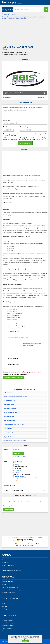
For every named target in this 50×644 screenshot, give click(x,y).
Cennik (4, 631)
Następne (41, 97)
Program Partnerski (7, 582)
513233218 (18, 472)
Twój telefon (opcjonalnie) (27, 127)
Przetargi (4, 609)
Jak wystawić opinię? (8, 626)
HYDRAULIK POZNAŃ (10, 421)
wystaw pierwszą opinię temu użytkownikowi (28, 502)
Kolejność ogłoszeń (7, 620)
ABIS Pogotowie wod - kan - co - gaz (14, 425)
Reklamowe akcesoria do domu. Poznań (25, 544)
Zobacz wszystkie (8, 506)
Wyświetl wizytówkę (21, 456)
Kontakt (4, 584)
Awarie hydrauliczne (10, 433)
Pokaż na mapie (20, 476)
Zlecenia (4, 606)
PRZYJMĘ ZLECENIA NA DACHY (25, 545)
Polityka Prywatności (8, 565)
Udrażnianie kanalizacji (11, 412)
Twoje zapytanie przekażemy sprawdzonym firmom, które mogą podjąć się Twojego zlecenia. (24, 135)
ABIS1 (17, 449)
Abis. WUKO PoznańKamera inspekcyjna (16, 396)
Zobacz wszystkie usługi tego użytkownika (14, 440)
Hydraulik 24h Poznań (10, 408)
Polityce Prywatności (31, 639)
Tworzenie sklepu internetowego (11, 590)
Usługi (3, 604)
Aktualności (5, 563)
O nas (3, 560)
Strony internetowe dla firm (10, 587)
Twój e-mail (7, 120)
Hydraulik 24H (8, 392)
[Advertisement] (25, 33)
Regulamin (5, 568)
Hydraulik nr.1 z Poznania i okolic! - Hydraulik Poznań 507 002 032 (25, 538)
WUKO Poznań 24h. (10, 400)
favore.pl (14, 2)
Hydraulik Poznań (9, 404)
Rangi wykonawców (8, 628)
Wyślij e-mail (24, 338)
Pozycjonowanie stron (8, 592)
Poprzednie (8, 97)
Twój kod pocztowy (9, 127)
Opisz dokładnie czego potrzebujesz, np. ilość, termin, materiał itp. (23, 107)
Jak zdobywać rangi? (8, 623)
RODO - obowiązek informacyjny (11, 571)
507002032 (18, 471)
